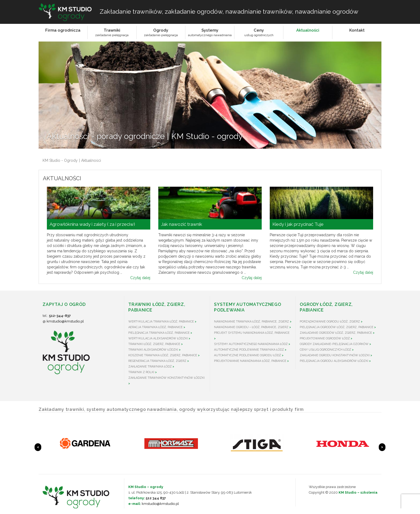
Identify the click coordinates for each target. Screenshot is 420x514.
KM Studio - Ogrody (60, 160)
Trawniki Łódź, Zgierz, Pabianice (154, 344)
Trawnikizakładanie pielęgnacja (112, 32)
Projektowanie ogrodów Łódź (325, 338)
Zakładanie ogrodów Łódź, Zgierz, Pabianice (336, 333)
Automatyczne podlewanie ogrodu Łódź (247, 355)
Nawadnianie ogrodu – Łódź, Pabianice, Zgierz (251, 327)
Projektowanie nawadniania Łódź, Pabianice (250, 361)
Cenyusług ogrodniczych (259, 32)
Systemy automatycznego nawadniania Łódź (251, 344)
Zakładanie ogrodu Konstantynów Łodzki (335, 355)
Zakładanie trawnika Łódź (150, 367)
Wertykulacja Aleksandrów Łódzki (158, 338)
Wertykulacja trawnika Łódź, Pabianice (161, 322)
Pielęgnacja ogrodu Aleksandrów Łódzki (334, 361)
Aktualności (308, 30)
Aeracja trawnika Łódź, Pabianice (155, 327)
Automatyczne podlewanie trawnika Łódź (249, 350)
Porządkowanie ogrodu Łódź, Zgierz (330, 322)
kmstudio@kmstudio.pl (65, 321)
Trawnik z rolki (141, 372)
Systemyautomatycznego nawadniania (210, 32)
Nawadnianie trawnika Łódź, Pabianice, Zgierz (252, 322)
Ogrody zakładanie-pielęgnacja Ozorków (334, 344)
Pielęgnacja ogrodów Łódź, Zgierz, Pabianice (337, 327)
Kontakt (357, 30)
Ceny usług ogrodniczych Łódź (325, 350)
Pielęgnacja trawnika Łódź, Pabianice (159, 333)
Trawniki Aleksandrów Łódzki (153, 350)
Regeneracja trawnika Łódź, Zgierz (157, 361)
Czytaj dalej (140, 277)
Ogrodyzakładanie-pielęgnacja (161, 32)
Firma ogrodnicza (63, 30)
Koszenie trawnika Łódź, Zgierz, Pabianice (163, 355)
